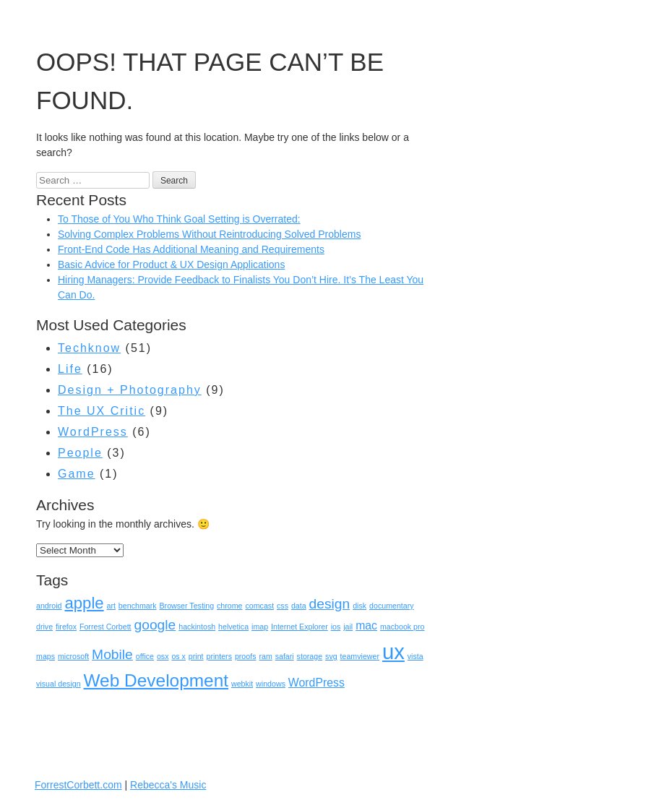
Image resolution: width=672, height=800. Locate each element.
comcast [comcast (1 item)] (259, 606)
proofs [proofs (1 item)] (246, 656)
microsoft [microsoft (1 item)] (73, 656)
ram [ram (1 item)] (265, 656)
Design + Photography (130, 390)
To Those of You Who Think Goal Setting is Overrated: (179, 219)
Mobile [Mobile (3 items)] (112, 654)
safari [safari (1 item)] (285, 656)
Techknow (89, 348)
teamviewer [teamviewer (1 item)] (360, 656)
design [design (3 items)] (330, 604)
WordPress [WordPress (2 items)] (316, 683)
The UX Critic (102, 411)
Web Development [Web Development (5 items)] (156, 680)
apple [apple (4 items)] (84, 603)
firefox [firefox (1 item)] (66, 627)
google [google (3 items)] (155, 625)
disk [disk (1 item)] (359, 606)
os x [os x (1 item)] (178, 656)
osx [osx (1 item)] (163, 656)
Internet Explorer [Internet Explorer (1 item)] (300, 627)
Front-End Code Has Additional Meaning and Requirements (191, 249)
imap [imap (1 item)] (260, 627)
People (80, 453)
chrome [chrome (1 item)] (230, 606)
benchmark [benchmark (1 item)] (138, 606)
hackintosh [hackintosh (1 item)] (197, 627)
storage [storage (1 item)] (310, 656)
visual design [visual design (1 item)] (59, 684)
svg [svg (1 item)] (331, 656)
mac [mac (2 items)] (366, 625)
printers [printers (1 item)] (219, 656)
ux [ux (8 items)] (393, 651)
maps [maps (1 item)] (46, 656)
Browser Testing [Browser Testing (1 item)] (186, 606)
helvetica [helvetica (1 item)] (233, 627)
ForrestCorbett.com (78, 785)
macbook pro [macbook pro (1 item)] (402, 627)
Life (70, 369)
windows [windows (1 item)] (271, 684)
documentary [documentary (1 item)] (392, 606)
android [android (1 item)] (49, 606)
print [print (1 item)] (196, 656)
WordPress (93, 432)
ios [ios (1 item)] (336, 627)
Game (77, 474)
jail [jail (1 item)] (348, 627)
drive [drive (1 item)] (44, 627)
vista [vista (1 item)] (415, 656)
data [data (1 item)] (299, 606)
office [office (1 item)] (145, 656)
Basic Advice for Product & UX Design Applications (171, 264)
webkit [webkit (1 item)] (242, 684)
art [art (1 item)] (111, 606)
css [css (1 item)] (283, 606)
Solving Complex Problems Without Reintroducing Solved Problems (209, 234)
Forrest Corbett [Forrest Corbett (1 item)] (105, 627)
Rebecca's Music (168, 785)
